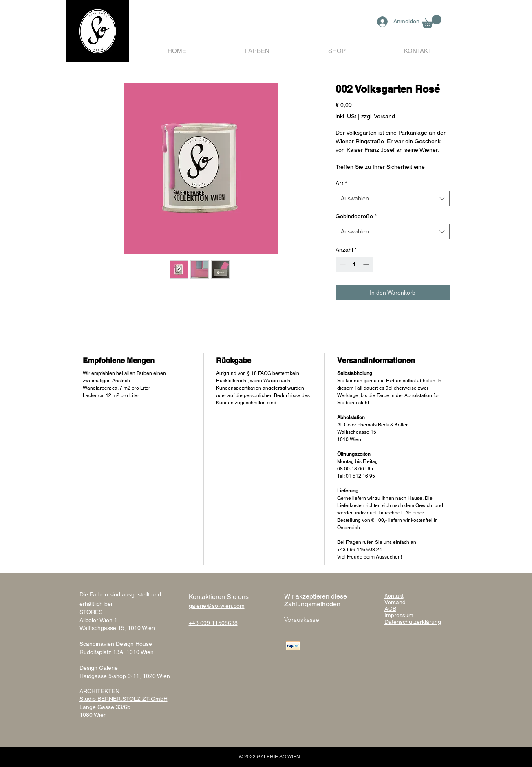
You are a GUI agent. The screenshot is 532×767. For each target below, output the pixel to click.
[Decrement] (342, 265)
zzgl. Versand (378, 116)
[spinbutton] (354, 265)
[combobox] (393, 199)
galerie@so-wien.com (217, 606)
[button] (432, 21)
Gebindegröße (356, 216)
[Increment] (367, 265)
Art (341, 183)
